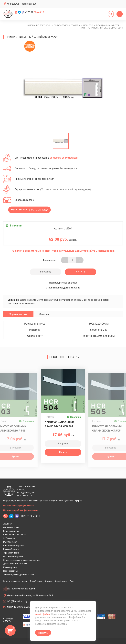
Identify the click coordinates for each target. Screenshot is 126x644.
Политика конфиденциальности (18, 506)
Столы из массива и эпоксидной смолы (22, 560)
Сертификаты (61, 581)
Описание (45, 314)
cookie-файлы (43, 614)
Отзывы (48, 581)
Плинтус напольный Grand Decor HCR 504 (59, 424)
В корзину (46, 272)
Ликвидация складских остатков (19, 575)
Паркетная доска (11, 527)
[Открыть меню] (120, 14)
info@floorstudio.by (17, 601)
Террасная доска (11, 553)
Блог (72, 581)
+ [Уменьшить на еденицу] (80, 260)
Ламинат (7, 524)
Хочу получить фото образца (29, 210)
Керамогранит (10, 567)
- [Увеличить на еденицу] (65, 260)
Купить (81, 272)
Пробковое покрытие (13, 556)
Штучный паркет (11, 549)
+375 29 (34, 12)
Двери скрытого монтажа (15, 564)
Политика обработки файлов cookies (21, 510)
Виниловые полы (11, 531)
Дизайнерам (36, 581)
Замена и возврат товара (15, 581)
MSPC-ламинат (10, 542)
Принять (43, 633)
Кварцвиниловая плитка (15, 535)
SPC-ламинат (10, 538)
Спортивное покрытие (14, 546)
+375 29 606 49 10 (31, 516)
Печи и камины (10, 571)
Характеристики (18, 314)
